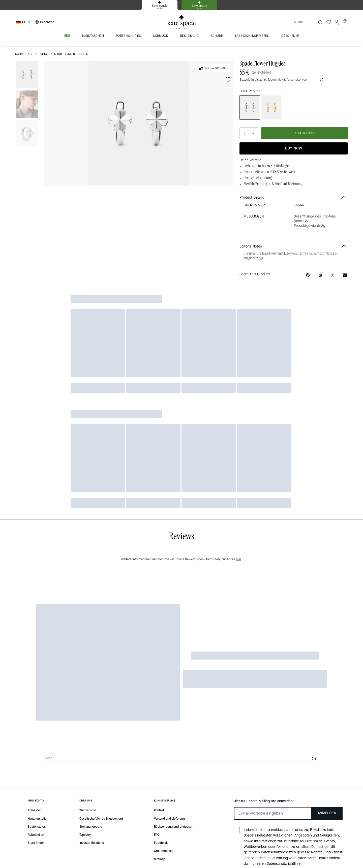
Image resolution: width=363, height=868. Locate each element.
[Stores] (44, 22)
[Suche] (301, 22)
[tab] (160, 5)
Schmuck (22, 54)
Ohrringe (42, 54)
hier (238, 572)
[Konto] (337, 22)
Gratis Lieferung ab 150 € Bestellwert (269, 172)
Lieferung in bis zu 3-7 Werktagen (267, 166)
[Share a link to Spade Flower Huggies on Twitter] (333, 275)
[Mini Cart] (345, 22)
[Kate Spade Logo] (181, 22)
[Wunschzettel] (329, 22)
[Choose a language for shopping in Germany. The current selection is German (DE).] (24, 22)
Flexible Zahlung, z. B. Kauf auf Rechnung (273, 184)
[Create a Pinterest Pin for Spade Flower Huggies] (320, 275)
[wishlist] (228, 80)
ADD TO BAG (305, 133)
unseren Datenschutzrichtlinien (278, 726)
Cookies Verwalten (156, 790)
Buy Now (294, 148)
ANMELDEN (327, 675)
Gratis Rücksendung (258, 178)
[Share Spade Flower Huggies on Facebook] (308, 275)
